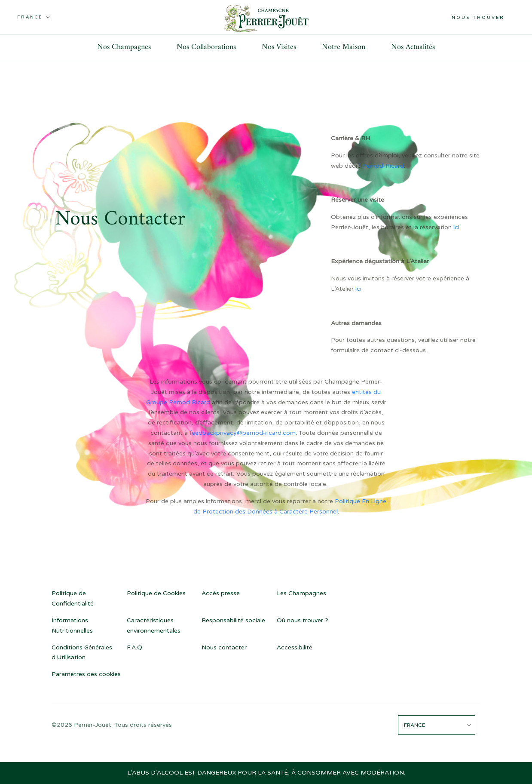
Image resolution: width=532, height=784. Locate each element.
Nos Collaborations (206, 47)
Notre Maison (344, 47)
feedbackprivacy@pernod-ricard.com (243, 433)
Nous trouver (478, 18)
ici (456, 227)
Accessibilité (295, 647)
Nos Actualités (413, 47)
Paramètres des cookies (86, 674)
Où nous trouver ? (303, 620)
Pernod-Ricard (383, 166)
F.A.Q (135, 647)
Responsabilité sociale (233, 620)
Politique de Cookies (156, 593)
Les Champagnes (301, 593)
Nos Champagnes (124, 47)
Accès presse (221, 593)
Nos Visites (279, 47)
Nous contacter (224, 647)
